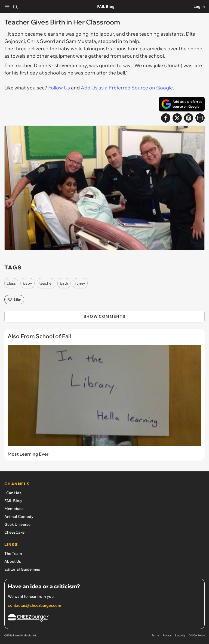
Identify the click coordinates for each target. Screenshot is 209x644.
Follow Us (59, 88)
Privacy (167, 635)
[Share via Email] (200, 118)
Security (180, 635)
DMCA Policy (197, 635)
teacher (46, 283)
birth (64, 283)
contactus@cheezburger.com (35, 605)
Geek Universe (17, 524)
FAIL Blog (106, 7)
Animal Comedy (19, 517)
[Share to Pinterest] (189, 118)
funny (80, 283)
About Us (13, 561)
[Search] (15, 7)
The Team (13, 553)
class (11, 283)
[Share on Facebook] (166, 118)
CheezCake (14, 532)
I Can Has (13, 493)
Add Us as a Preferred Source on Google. (127, 88)
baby (27, 283)
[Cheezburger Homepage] (104, 619)
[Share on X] (177, 118)
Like (14, 300)
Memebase (14, 509)
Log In (199, 7)
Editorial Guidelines (22, 569)
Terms (156, 635)
